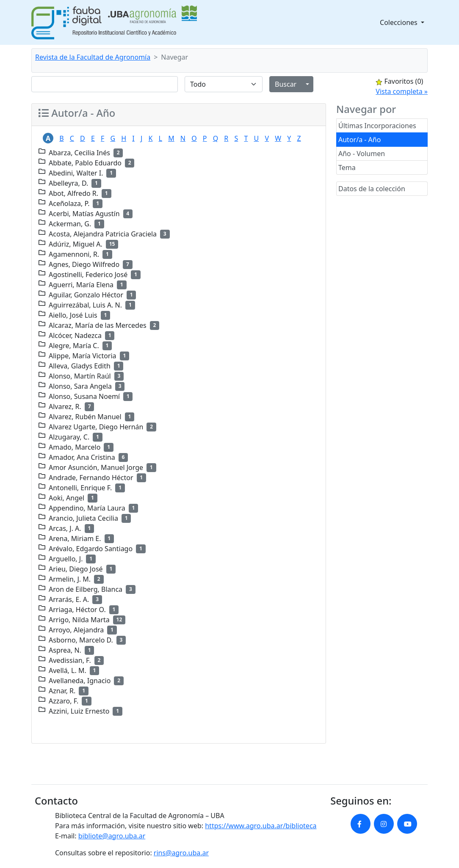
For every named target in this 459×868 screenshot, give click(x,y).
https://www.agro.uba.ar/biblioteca (261, 826)
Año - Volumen (362, 154)
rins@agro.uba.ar (181, 853)
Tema (347, 168)
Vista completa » (402, 91)
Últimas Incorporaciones (377, 126)
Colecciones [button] (400, 22)
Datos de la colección (372, 189)
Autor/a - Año (359, 140)
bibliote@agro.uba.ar (112, 836)
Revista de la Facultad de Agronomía (93, 57)
